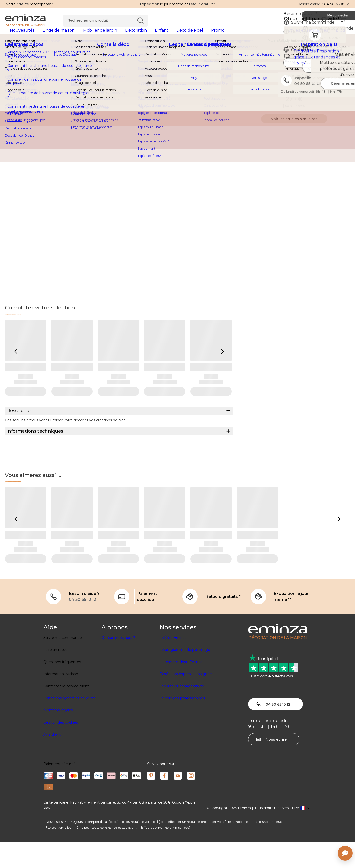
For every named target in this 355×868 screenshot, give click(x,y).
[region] (177, 52)
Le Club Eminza (173, 664)
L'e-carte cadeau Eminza (181, 688)
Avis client (52, 761)
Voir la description (257, 87)
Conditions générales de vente (70, 725)
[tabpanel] (135, 35)
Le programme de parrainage (185, 676)
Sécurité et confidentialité (182, 712)
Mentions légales (58, 737)
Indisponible (294, 97)
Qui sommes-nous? (118, 664)
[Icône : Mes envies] (345, 72)
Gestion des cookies (61, 749)
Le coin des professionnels (182, 725)
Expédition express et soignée (186, 700)
